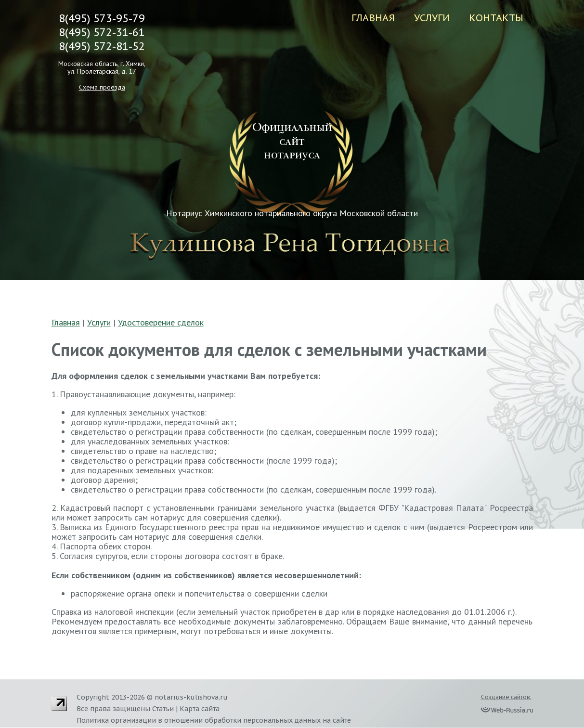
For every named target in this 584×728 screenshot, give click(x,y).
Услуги (432, 18)
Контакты (496, 18)
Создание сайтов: (506, 697)
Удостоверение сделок (161, 322)
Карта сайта (200, 709)
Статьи (163, 709)
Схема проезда (102, 87)
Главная (373, 18)
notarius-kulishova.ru (191, 697)
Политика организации (116, 720)
